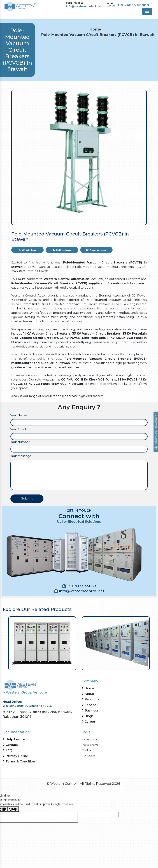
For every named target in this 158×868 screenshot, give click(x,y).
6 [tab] (21, 661)
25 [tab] (72, 661)
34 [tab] (97, 661)
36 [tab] (102, 661)
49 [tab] (137, 661)
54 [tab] (150, 661)
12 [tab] (37, 661)
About (88, 694)
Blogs (88, 716)
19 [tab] (56, 661)
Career (89, 722)
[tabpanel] (42, 643)
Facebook (90, 739)
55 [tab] (153, 661)
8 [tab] (26, 661)
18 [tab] (53, 661)
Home (95, 29)
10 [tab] (32, 661)
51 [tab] (142, 661)
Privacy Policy (15, 756)
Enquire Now (96, 250)
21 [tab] (61, 661)
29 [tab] (83, 661)
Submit (27, 498)
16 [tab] (48, 661)
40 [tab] (113, 661)
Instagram (90, 745)
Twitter (87, 750)
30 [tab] (86, 661)
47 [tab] (132, 661)
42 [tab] (118, 661)
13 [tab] (40, 661)
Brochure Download (156, 432)
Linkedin (89, 756)
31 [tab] (88, 661)
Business (90, 710)
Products (90, 699)
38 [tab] (107, 661)
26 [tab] (75, 661)
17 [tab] (51, 661)
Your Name (18, 415)
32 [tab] (91, 661)
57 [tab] (80, 666)
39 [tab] (110, 661)
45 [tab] (126, 661)
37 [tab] (105, 661)
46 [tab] (129, 661)
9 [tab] (29, 661)
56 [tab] (156, 661)
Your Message (21, 456)
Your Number (20, 442)
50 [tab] (140, 661)
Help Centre (14, 739)
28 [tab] (80, 661)
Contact (10, 745)
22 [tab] (64, 661)
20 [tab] (59, 661)
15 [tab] (45, 661)
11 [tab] (35, 661)
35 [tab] (99, 661)
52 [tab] (145, 661)
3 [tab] (13, 661)
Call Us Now (62, 250)
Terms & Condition (19, 761)
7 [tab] (24, 661)
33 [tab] (94, 661)
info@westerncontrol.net (84, 6)
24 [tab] (70, 661)
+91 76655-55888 (133, 5)
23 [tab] (67, 661)
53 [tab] (148, 661)
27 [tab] (78, 661)
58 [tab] (83, 666)
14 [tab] (43, 661)
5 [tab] (18, 661)
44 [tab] (123, 661)
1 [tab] (8, 661)
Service (89, 705)
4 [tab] (16, 661)
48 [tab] (134, 661)
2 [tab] (10, 661)
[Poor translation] (13, 809)
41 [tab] (115, 661)
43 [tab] (121, 661)
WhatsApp (28, 250)
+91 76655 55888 (81, 586)
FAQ (7, 750)
